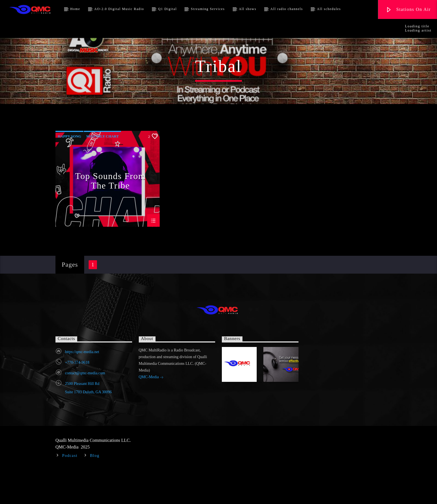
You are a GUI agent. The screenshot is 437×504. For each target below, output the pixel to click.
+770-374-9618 (77, 397)
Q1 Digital (167, 9)
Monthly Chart (102, 171)
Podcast (70, 490)
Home (75, 9)
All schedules (329, 9)
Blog (95, 490)
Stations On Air (408, 10)
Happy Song (69, 171)
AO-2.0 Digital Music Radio (119, 9)
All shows (248, 9)
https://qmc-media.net (82, 386)
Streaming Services (208, 9)
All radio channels (287, 9)
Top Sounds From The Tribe (111, 215)
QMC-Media (151, 412)
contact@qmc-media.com (85, 408)
